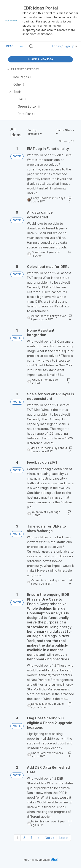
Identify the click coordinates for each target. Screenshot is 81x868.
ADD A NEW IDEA (40, 59)
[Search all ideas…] (41, 46)
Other (38, 256)
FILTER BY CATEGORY (23, 69)
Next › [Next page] (49, 838)
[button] (21, 46)
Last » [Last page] (64, 838)
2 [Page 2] (24, 838)
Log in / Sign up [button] (65, 46)
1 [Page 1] (17, 838)
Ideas (10, 46)
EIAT (42, 201)
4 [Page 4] (39, 838)
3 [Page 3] (31, 838)
